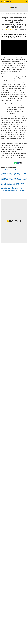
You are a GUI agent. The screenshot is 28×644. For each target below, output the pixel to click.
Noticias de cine (12, 13)
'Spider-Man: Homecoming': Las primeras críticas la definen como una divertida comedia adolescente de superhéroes (14, 180)
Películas (7, 13)
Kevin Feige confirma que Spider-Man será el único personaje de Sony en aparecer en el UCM (14, 188)
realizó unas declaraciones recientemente (13, 60)
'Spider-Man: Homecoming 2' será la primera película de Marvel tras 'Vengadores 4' (12, 184)
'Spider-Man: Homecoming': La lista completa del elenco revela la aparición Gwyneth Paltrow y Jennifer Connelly (13, 175)
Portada (3, 13)
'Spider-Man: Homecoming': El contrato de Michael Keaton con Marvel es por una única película (14, 170)
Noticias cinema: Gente (21, 13)
